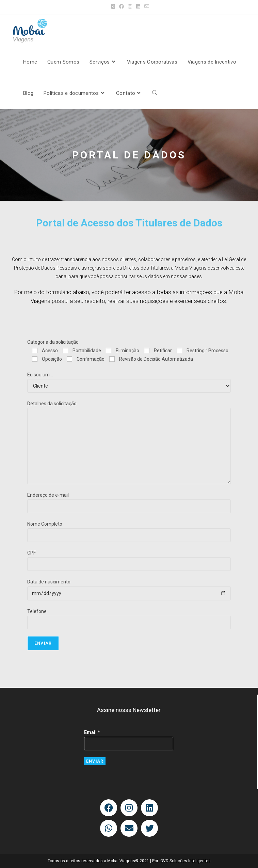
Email (92, 732)
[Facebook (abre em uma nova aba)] (122, 6)
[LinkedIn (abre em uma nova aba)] (138, 6)
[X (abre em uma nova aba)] (113, 6)
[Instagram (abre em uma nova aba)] (130, 6)
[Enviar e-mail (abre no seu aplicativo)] (146, 6)
